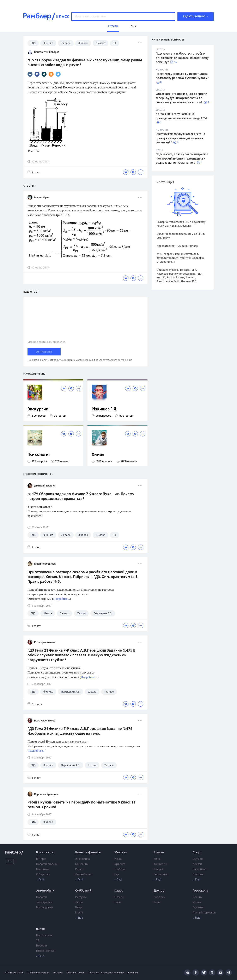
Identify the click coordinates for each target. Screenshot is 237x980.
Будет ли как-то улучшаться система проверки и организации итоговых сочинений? (180, 138)
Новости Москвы (47, 864)
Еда (117, 874)
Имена (197, 902)
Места (79, 913)
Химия (98, 455)
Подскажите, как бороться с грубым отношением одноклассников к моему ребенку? (182, 58)
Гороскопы (201, 891)
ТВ (38, 941)
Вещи (79, 908)
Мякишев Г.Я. (104, 409)
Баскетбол (200, 869)
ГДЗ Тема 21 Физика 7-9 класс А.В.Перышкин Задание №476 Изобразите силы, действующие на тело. (80, 731)
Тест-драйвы (44, 902)
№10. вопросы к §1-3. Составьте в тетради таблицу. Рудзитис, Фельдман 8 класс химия (181, 258)
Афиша (159, 852)
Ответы (119, 897)
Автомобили (45, 891)
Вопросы (160, 897)
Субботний (83, 891)
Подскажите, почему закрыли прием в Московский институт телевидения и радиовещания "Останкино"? (182, 159)
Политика (42, 869)
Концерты (160, 864)
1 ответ (34, 172)
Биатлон (198, 874)
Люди (79, 902)
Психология (39, 455)
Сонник (197, 897)
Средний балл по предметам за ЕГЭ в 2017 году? (181, 236)
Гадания (198, 908)
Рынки (79, 869)
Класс (119, 891)
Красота (120, 864)
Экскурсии (38, 409)
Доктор (159, 891)
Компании (82, 864)
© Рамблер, (11, 973)
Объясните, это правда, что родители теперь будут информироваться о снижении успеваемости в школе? (181, 98)
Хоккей (197, 864)
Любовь (120, 869)
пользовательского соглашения (113, 360)
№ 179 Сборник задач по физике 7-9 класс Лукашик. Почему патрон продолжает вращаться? (81, 497)
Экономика (83, 859)
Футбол (198, 859)
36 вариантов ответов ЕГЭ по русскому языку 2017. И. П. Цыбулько (181, 224)
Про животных (46, 951)
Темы (118, 902)
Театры (158, 869)
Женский (121, 852)
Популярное (44, 935)
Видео (41, 929)
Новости (42, 897)
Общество (43, 874)
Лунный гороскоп (204, 913)
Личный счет (83, 874)
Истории (81, 897)
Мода (118, 859)
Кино (157, 859)
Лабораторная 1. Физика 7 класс (177, 246)
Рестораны (161, 874)
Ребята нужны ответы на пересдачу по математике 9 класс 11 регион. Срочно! (81, 805)
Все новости (45, 852)
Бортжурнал (44, 908)
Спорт (197, 852)
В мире (41, 859)
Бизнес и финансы (88, 852)
